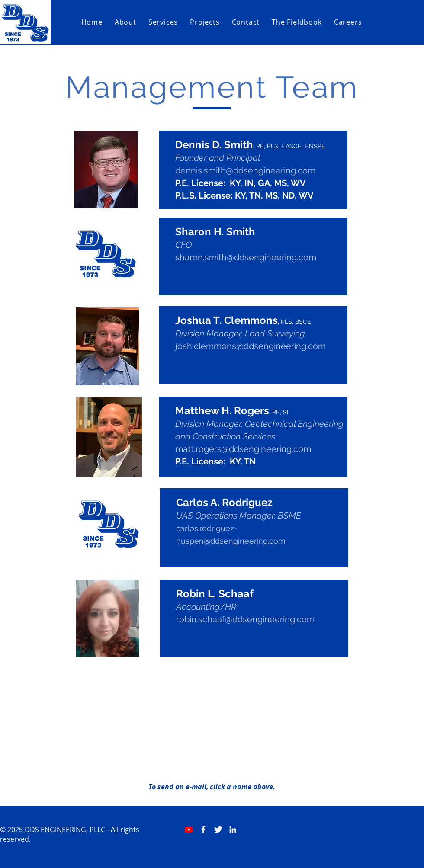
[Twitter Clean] (218, 830)
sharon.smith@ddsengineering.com (246, 257)
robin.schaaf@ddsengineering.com (245, 619)
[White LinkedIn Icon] (233, 830)
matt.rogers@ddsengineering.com (243, 449)
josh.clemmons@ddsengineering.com (251, 346)
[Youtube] (189, 830)
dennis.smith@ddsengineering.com (245, 170)
